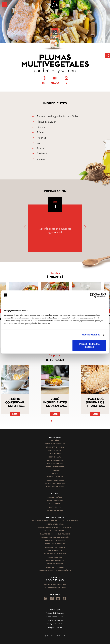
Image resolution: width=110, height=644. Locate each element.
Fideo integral (55, 450)
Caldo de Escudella (55, 567)
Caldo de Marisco (55, 564)
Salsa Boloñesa (55, 497)
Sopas (55, 474)
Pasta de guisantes (55, 487)
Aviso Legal (55, 609)
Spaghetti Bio (55, 454)
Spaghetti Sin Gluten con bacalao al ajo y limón (55, 521)
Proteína (55, 440)
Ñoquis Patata (55, 457)
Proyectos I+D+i (55, 627)
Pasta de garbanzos (55, 480)
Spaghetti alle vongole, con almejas (55, 527)
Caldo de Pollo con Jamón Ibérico (55, 570)
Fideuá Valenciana (55, 524)
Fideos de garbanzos (55, 483)
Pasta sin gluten (55, 464)
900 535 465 (55, 580)
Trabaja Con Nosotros (55, 588)
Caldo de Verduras (55, 560)
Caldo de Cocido (55, 557)
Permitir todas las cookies (90, 346)
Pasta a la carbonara (55, 544)
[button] (108, 56)
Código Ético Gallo (55, 624)
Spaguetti (55, 470)
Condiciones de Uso (55, 617)
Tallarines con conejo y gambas (55, 534)
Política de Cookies (55, 620)
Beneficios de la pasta (55, 547)
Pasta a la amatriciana (55, 531)
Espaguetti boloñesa (55, 541)
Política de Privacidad (55, 613)
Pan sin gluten (55, 551)
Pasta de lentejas (55, 477)
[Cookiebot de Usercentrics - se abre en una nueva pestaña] (94, 295)
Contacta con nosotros (55, 584)
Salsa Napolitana (55, 510)
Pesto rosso (55, 507)
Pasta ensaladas (55, 460)
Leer (15, 414)
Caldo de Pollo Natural (55, 554)
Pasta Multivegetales (55, 444)
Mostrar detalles (91, 335)
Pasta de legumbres (55, 467)
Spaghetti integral (55, 447)
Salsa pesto (55, 504)
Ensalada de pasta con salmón (55, 537)
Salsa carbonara (55, 500)
